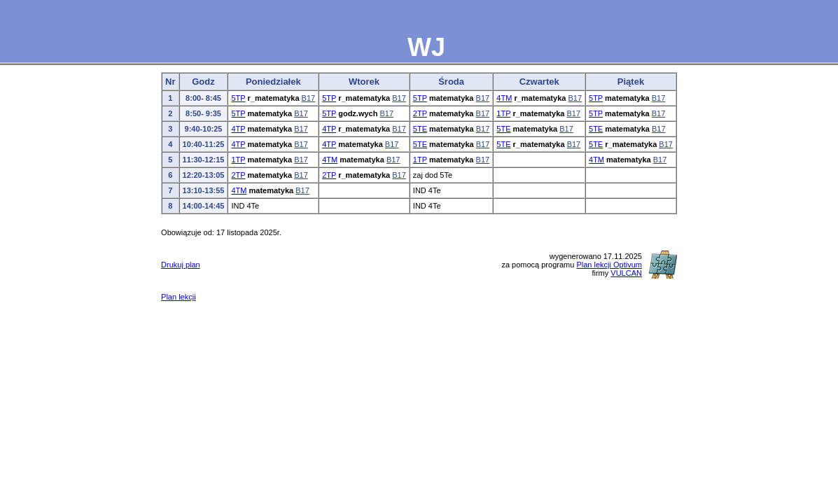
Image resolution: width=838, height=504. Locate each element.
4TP (238, 129)
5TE (420, 129)
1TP (503, 113)
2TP (420, 113)
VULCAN (626, 273)
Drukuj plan (181, 265)
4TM (504, 98)
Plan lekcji (179, 297)
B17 (309, 98)
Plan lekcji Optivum (609, 265)
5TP (238, 98)
